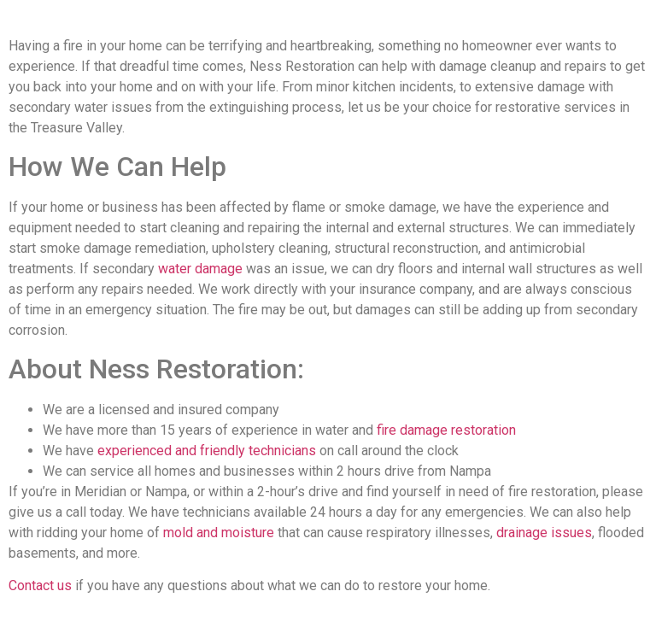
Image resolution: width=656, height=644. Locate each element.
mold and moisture (219, 533)
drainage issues (544, 533)
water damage (200, 269)
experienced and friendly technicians (207, 451)
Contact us (40, 585)
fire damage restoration (446, 430)
